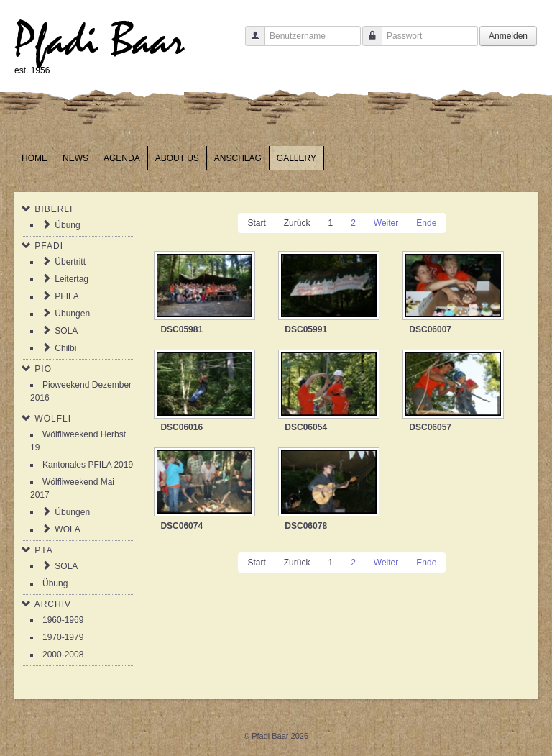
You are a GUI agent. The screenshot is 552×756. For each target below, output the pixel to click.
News (75, 158)
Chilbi (65, 348)
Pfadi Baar (100, 41)
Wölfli (53, 419)
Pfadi (49, 246)
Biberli (54, 209)
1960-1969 (63, 620)
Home (34, 158)
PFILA (66, 296)
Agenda (122, 158)
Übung (67, 225)
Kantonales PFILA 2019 (88, 465)
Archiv (53, 604)
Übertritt (70, 262)
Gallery (296, 158)
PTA (43, 550)
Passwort (367, 43)
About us (177, 158)
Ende (426, 223)
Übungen (72, 314)
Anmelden (508, 36)
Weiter (386, 223)
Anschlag (238, 158)
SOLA (66, 331)
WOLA (67, 529)
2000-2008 (63, 655)
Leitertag (72, 279)
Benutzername (250, 43)
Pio (43, 369)
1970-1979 (63, 637)
